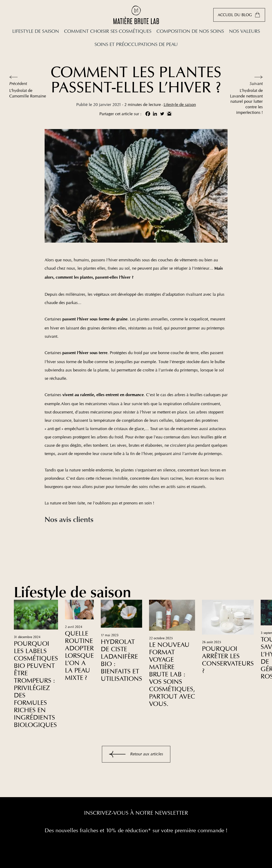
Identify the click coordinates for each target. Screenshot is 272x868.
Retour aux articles (136, 754)
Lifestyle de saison (36, 31)
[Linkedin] (155, 114)
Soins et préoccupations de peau (136, 44)
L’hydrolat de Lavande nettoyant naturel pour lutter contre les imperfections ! (246, 101)
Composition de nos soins (190, 31)
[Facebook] (148, 114)
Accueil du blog (239, 15)
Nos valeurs (244, 31)
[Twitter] (162, 114)
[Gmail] (169, 114)
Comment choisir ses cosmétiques (108, 31)
